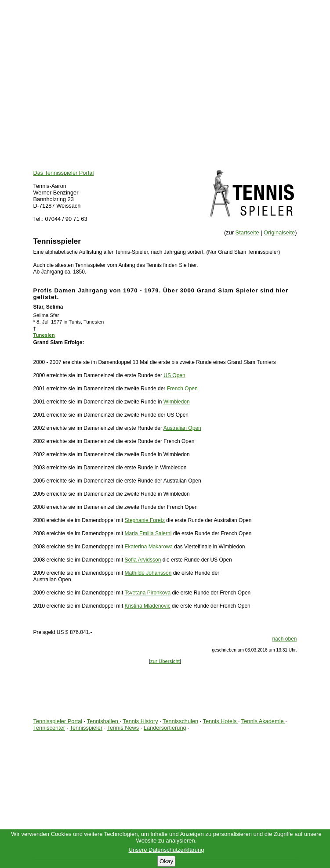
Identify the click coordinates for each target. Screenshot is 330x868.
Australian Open (182, 428)
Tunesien (44, 335)
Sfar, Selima (48, 307)
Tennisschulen (180, 721)
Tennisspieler (86, 728)
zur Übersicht (165, 661)
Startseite (247, 232)
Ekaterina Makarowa (149, 547)
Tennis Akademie (263, 721)
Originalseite (279, 232)
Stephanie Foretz (145, 520)
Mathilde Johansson (148, 573)
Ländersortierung (165, 728)
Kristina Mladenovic (148, 606)
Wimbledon (177, 402)
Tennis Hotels (221, 721)
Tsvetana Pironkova (147, 593)
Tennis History (140, 721)
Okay (166, 861)
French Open (182, 389)
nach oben (284, 639)
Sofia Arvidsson (143, 560)
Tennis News (123, 728)
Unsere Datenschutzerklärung (167, 850)
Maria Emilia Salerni (148, 533)
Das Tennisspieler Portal (64, 173)
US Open (174, 375)
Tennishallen (103, 721)
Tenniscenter (49, 728)
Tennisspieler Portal (58, 721)
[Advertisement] (165, 61)
